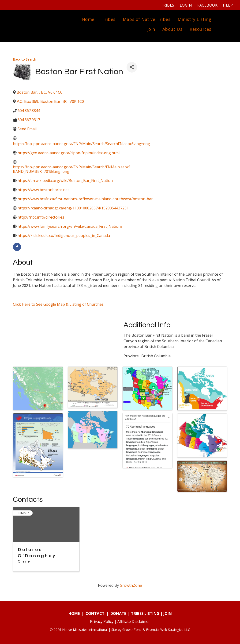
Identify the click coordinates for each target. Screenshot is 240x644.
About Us (172, 29)
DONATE (118, 613)
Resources (201, 29)
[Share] (132, 67)
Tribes (168, 5)
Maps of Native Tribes (147, 19)
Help (228, 5)
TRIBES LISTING (145, 613)
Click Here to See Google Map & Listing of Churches (58, 304)
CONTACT (95, 613)
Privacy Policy (102, 621)
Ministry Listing (195, 19)
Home (88, 19)
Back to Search (24, 59)
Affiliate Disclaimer (134, 621)
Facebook (207, 5)
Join (151, 29)
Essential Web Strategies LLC (168, 630)
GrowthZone (131, 585)
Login (186, 5)
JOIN (168, 613)
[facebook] (17, 247)
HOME (74, 613)
